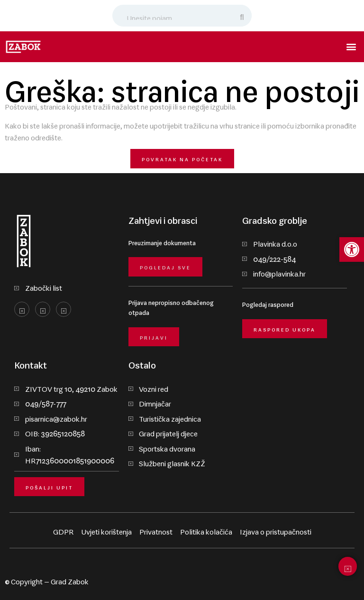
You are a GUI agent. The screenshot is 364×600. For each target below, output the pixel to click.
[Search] (243, 16)
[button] (351, 47)
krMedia (346, 580)
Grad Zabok (70, 580)
